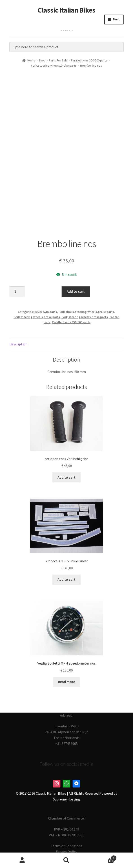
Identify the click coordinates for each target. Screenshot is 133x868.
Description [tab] (18, 344)
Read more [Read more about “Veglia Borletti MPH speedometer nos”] (66, 682)
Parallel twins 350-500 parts (89, 60)
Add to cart (76, 291)
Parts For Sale (58, 60)
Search (66, 860)
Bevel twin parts (46, 312)
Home (31, 60)
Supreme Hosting (66, 799)
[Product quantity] (17, 292)
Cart (103, 857)
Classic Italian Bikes (66, 10)
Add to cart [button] (66, 477)
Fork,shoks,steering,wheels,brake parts (86, 312)
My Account (22, 860)
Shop (42, 60)
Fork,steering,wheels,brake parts (54, 65)
